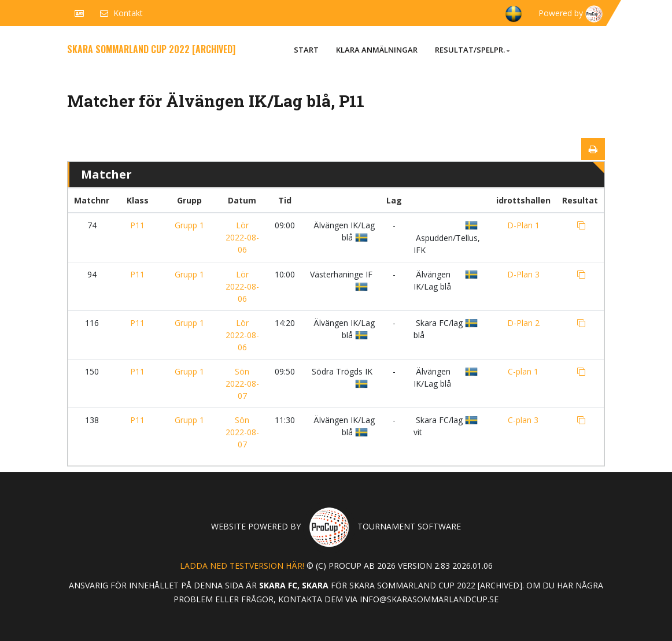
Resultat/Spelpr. (472, 50)
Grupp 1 (189, 225)
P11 (137, 225)
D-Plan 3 (523, 274)
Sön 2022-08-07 (242, 384)
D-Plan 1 (523, 225)
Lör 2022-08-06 (242, 237)
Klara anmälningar (377, 50)
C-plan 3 (523, 420)
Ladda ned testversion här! (242, 566)
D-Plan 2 (523, 323)
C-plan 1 (523, 371)
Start (306, 50)
